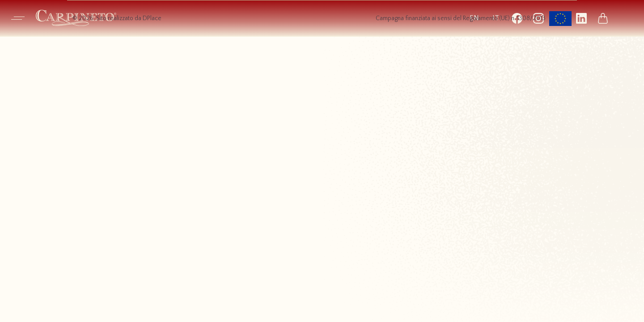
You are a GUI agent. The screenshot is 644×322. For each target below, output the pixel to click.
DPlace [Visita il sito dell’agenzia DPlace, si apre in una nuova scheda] (152, 18)
